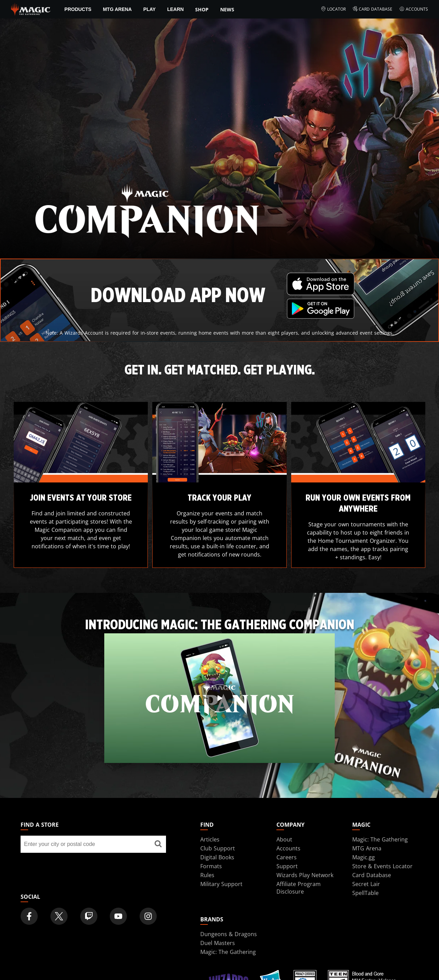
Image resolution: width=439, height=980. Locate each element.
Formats (211, 866)
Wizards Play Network (305, 875)
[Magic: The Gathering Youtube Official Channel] (118, 916)
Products (78, 9)
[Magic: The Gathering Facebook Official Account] (29, 916)
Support (287, 866)
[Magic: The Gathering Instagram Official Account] (148, 916)
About (284, 839)
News (227, 9)
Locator (333, 9)
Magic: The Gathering (380, 839)
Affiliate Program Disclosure (299, 888)
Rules (207, 875)
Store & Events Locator (382, 866)
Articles (210, 839)
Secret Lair (366, 884)
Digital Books (217, 857)
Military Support (221, 884)
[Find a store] (158, 844)
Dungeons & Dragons (229, 934)
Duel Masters (218, 943)
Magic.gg (364, 857)
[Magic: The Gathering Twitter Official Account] (59, 916)
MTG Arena (117, 9)
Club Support (218, 848)
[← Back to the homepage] (31, 9)
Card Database (373, 9)
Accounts (414, 9)
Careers (287, 857)
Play (150, 9)
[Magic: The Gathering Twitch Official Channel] (89, 916)
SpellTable (365, 893)
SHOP (202, 9)
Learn (175, 9)
